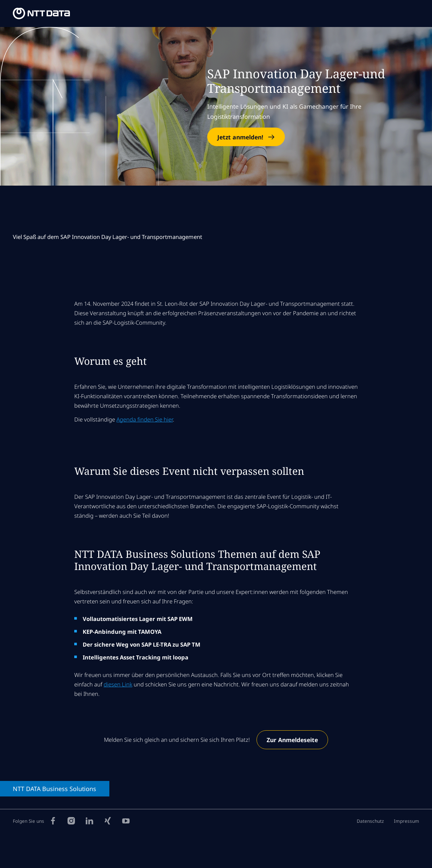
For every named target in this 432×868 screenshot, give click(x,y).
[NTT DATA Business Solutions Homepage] (41, 13)
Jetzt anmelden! (240, 137)
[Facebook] (53, 820)
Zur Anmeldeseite (292, 740)
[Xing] (108, 820)
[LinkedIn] (89, 820)
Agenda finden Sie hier (145, 419)
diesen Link (118, 684)
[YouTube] (126, 820)
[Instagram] (71, 820)
